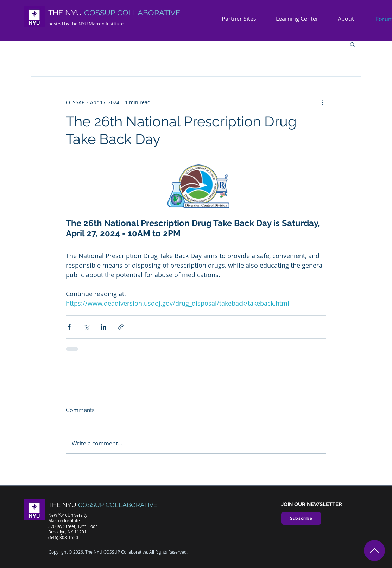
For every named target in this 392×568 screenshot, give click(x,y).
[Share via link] (121, 327)
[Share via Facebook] (69, 327)
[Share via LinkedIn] (104, 327)
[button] (349, 19)
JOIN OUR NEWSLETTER (312, 504)
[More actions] (322, 102)
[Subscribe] (301, 518)
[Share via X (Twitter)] (86, 327)
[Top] (374, 550)
